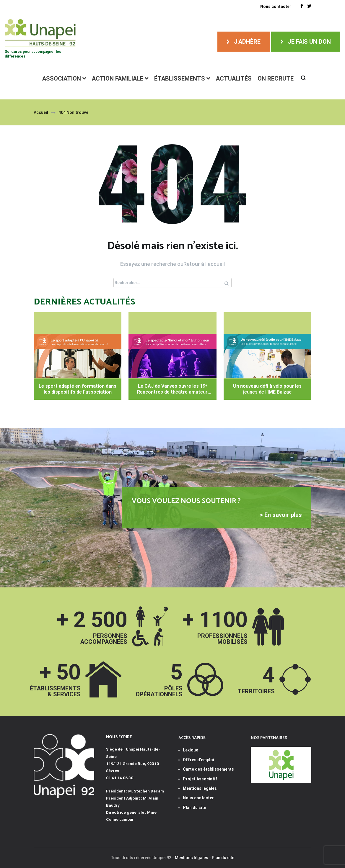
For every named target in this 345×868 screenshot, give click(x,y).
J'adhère (247, 42)
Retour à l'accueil (204, 264)
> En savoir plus (281, 515)
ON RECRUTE (276, 78)
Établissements (180, 78)
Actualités (234, 78)
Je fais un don (309, 42)
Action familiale (118, 78)
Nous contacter (198, 798)
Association (62, 78)
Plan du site (195, 808)
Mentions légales (192, 858)
